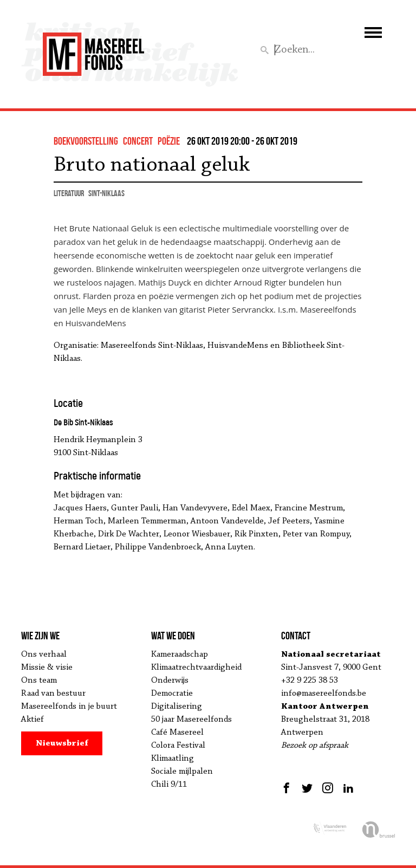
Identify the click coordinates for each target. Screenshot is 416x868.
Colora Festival (178, 746)
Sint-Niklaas (106, 193)
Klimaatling (173, 759)
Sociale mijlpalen (182, 772)
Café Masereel (177, 733)
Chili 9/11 (169, 785)
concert (138, 141)
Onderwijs (170, 681)
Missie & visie (47, 668)
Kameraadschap (180, 655)
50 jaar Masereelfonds (191, 720)
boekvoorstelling (86, 141)
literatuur (69, 193)
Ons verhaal (44, 655)
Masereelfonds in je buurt (69, 707)
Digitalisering (177, 707)
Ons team (39, 681)
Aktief (32, 720)
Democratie (172, 694)
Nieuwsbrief (62, 743)
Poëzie (169, 141)
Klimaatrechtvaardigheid (196, 668)
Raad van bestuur (53, 694)
